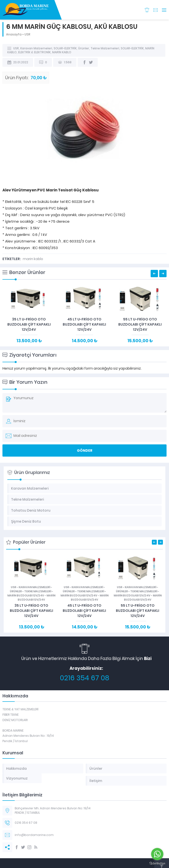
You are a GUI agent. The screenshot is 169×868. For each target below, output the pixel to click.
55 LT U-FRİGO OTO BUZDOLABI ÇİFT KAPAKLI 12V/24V (140, 324)
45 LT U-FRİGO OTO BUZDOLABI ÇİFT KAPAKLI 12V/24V (84, 324)
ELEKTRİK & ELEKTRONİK (34, 52)
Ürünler (84, 48)
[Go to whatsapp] (157, 854)
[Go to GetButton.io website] (157, 863)
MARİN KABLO (62, 52)
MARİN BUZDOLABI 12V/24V (26, 595)
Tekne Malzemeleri (105, 48)
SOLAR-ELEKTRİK (65, 48)
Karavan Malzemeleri (36, 48)
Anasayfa (14, 34)
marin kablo (33, 259)
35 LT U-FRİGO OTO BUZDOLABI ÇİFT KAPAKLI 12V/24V (29, 324)
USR (27, 34)
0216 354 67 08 (84, 678)
